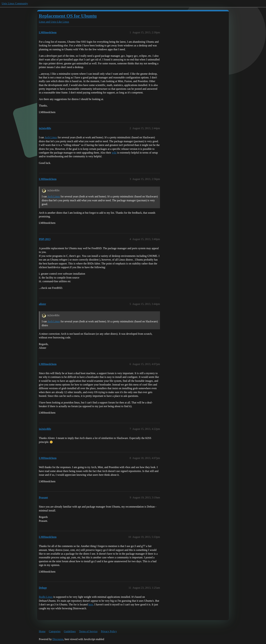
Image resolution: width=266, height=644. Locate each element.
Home (42, 631)
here (91, 604)
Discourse (58, 639)
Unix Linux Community (15, 3)
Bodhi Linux (46, 597)
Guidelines (70, 631)
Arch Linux (51, 137)
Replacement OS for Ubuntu (68, 16)
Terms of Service (88, 631)
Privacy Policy (109, 631)
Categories (55, 631)
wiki (114, 153)
